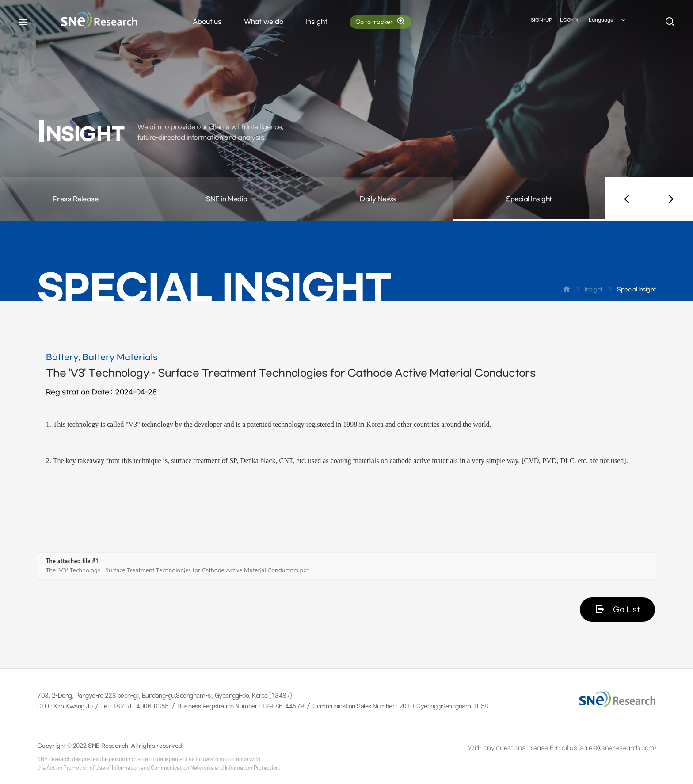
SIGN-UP (541, 21)
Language (608, 22)
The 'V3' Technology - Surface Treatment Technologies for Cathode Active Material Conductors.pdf (177, 570)
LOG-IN (569, 21)
